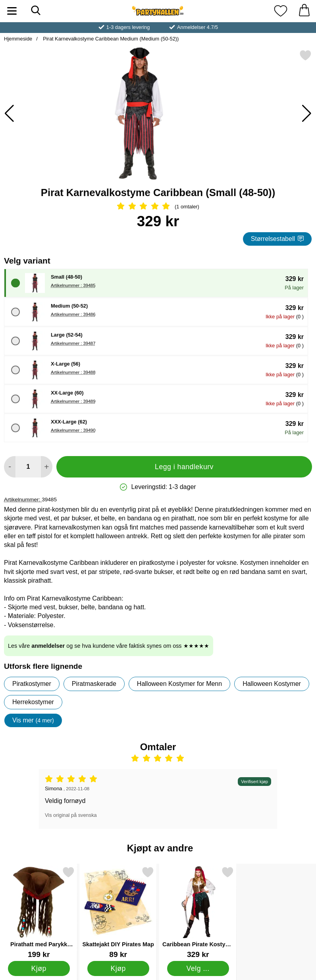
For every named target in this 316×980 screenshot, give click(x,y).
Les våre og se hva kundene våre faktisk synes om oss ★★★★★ (109, 646)
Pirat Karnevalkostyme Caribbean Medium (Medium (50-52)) (110, 39)
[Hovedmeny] (12, 11)
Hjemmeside (18, 39)
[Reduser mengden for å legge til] (10, 467)
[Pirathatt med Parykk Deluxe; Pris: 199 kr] (39, 912)
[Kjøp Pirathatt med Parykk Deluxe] (39, 968)
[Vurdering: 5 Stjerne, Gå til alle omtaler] (158, 207)
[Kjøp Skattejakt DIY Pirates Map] (118, 968)
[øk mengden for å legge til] (47, 467)
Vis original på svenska (71, 815)
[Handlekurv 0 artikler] (304, 11)
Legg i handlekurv (184, 467)
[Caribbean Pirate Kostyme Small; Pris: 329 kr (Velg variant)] (198, 912)
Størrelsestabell (277, 239)
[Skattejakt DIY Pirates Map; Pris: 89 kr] (118, 912)
